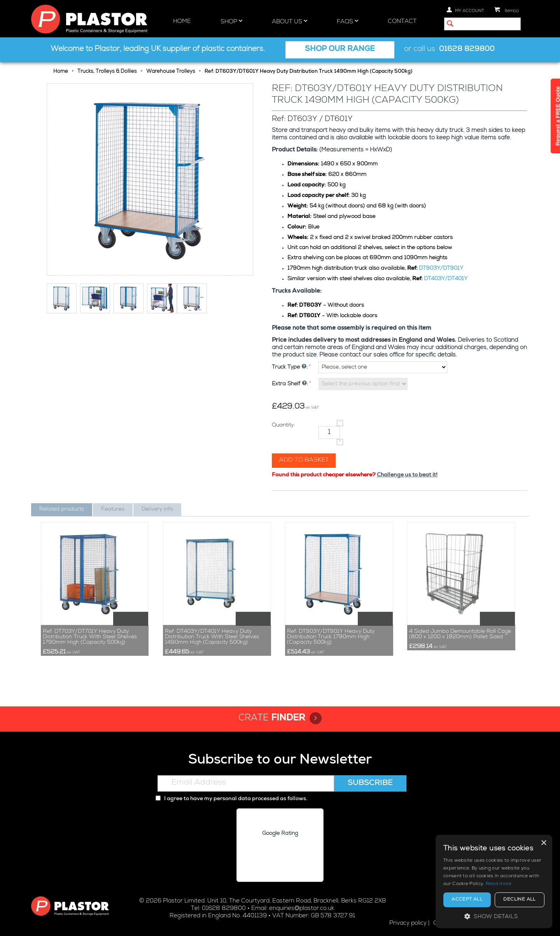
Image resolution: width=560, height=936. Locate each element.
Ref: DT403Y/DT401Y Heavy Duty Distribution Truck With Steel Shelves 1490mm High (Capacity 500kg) (212, 637)
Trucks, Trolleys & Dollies (107, 72)
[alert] (494, 882)
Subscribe (370, 783)
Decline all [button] (519, 900)
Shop (231, 21)
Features (113, 509)
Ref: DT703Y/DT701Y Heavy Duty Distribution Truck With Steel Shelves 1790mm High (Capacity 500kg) (90, 637)
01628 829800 (467, 50)
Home (182, 22)
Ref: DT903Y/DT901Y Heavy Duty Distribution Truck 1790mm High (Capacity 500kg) (331, 637)
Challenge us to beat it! (407, 475)
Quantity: (283, 425)
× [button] (543, 843)
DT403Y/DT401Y (446, 279)
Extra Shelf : (290, 384)
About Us (290, 21)
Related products (62, 509)
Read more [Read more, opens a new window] (499, 884)
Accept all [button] (467, 900)
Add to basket (304, 460)
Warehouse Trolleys (171, 72)
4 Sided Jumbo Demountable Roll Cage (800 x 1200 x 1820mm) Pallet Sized (460, 634)
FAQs (347, 21)
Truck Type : (290, 367)
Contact (402, 22)
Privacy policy (408, 923)
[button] (494, 916)
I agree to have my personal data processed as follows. (231, 799)
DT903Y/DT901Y (441, 269)
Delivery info (157, 509)
